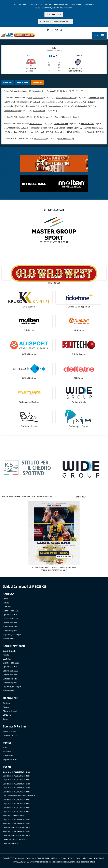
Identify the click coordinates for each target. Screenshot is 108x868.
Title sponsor (54, 283)
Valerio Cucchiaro (49, 102)
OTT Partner (79, 378)
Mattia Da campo (23, 102)
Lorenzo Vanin (73, 102)
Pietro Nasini (13, 132)
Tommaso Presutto (55, 106)
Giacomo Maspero (61, 123)
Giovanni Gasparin (96, 98)
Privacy (57, 858)
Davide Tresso (91, 128)
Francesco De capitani (38, 128)
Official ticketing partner (79, 307)
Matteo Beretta (88, 123)
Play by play (23, 82)
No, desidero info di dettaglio (54, 21)
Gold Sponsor (29, 307)
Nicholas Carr (30, 106)
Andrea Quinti (61, 132)
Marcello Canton (36, 132)
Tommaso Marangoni (12, 110)
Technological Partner (29, 402)
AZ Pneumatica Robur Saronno (75, 70)
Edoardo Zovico (39, 110)
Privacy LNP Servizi (68, 858)
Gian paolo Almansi (36, 98)
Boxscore (8, 82)
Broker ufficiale (79, 402)
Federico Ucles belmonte (66, 98)
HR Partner (79, 330)
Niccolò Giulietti (36, 123)
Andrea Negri (13, 128)
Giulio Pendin (80, 106)
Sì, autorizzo (53, 14)
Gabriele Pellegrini (66, 128)
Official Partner (29, 354)
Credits (103, 858)
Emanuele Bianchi (86, 132)
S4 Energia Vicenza (31, 70)
